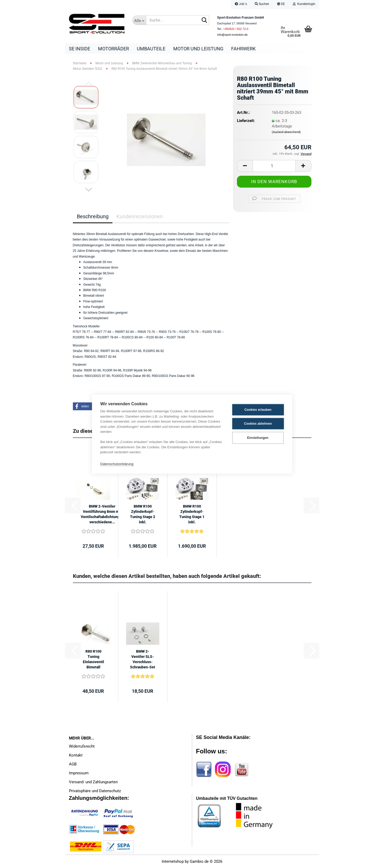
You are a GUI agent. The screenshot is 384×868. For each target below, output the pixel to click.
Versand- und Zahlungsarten (93, 782)
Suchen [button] (262, 4)
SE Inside (80, 49)
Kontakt (76, 755)
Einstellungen (258, 438)
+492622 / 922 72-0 (236, 29)
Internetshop (173, 861)
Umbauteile (151, 49)
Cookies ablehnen (258, 424)
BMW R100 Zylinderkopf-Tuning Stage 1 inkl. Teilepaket (192, 514)
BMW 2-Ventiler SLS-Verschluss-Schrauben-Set (143, 659)
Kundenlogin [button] (304, 4)
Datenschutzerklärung (117, 464)
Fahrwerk (243, 49)
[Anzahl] (274, 166)
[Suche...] (139, 20)
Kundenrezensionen (140, 216)
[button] (281, 5)
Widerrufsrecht (82, 746)
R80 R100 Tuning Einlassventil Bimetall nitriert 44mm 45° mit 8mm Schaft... (93, 659)
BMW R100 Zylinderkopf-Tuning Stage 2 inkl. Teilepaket (143, 514)
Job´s (241, 4)
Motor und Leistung (198, 49)
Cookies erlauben (258, 410)
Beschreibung (93, 216)
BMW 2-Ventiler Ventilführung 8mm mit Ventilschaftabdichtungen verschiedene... (102, 514)
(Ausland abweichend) (286, 132)
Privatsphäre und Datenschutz (95, 791)
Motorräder (113, 49)
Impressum (79, 773)
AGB (73, 764)
